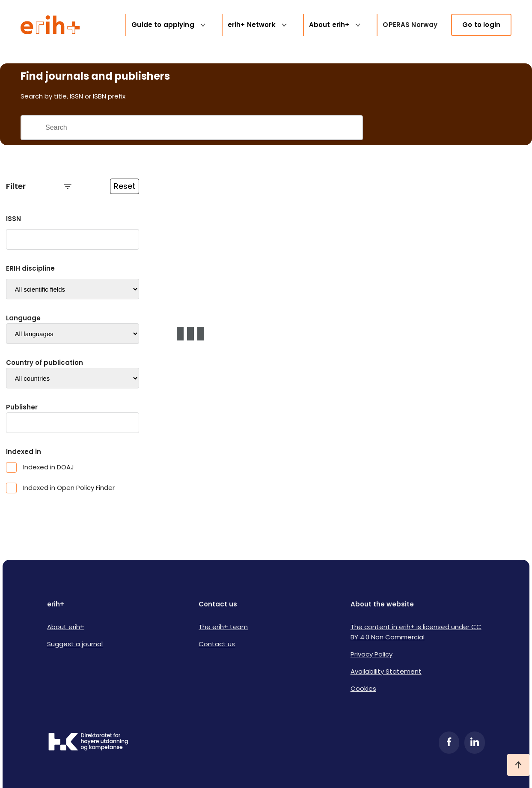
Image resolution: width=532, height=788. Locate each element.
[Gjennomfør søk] (33, 128)
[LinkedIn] (475, 743)
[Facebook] (449, 743)
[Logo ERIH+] (50, 25)
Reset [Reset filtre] (125, 186)
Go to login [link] (481, 25)
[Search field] (204, 128)
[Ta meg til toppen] (518, 765)
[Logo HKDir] (88, 743)
